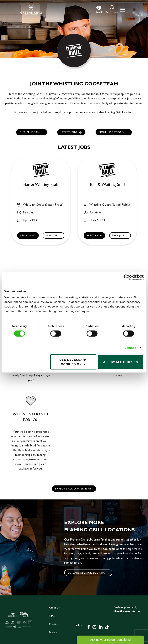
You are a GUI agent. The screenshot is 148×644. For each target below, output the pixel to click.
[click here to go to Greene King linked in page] (101, 627)
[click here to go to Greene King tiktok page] (107, 627)
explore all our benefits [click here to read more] (74, 489)
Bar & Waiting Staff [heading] (41, 185)
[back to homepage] (31, 10)
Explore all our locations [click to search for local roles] (88, 573)
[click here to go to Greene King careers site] (19, 620)
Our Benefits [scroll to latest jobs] (29, 132)
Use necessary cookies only (73, 362)
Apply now (28, 235)
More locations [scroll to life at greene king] (111, 132)
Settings (130, 348)
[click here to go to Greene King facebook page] (89, 627)
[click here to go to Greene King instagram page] (94, 627)
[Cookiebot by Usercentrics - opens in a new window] (127, 277)
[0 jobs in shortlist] (99, 10)
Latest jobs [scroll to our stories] (69, 132)
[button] (112, 10)
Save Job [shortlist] (52, 235)
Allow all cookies (121, 362)
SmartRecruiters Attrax (127, 611)
